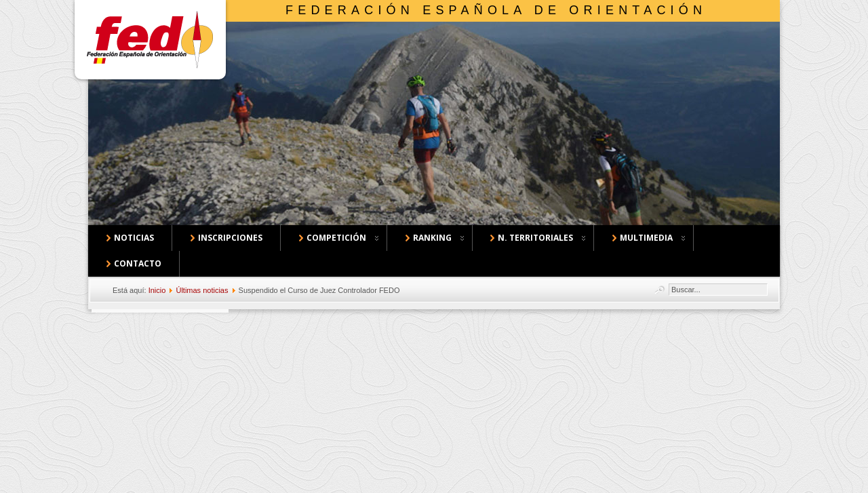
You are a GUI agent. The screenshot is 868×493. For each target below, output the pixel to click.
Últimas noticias (202, 290)
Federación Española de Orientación (496, 10)
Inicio (157, 290)
